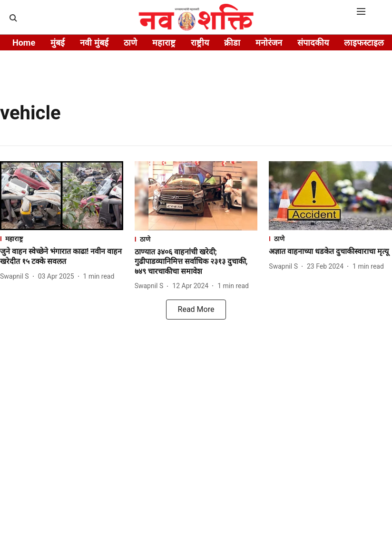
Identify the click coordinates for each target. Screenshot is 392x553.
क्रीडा (232, 43)
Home (24, 43)
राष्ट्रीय (200, 43)
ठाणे (130, 43)
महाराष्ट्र (164, 43)
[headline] (62, 257)
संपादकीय (313, 43)
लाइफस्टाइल (364, 43)
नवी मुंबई (94, 43)
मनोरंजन (269, 43)
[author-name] (16, 276)
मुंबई (58, 43)
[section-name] (62, 238)
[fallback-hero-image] (62, 196)
